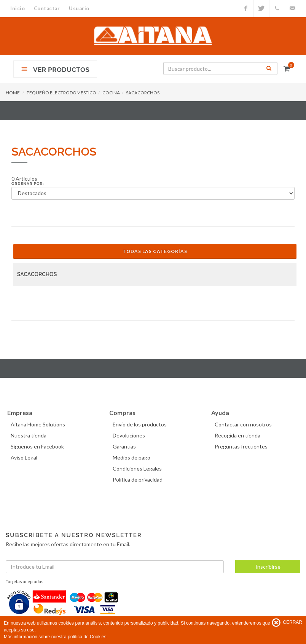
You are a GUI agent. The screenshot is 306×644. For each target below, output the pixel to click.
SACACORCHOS (143, 93)
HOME (13, 93)
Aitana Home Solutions (39, 424)
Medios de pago (133, 457)
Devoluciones (130, 435)
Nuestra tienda (30, 435)
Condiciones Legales (138, 468)
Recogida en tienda (239, 435)
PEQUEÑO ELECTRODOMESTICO (61, 93)
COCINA (111, 93)
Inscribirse (268, 567)
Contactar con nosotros (244, 424)
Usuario (80, 8)
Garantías (125, 446)
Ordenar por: (28, 184)
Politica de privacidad (139, 479)
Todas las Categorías (155, 251)
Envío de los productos (141, 424)
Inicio (18, 8)
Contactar (47, 8)
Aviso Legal (25, 457)
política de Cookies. (88, 637)
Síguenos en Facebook (38, 446)
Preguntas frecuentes (242, 446)
